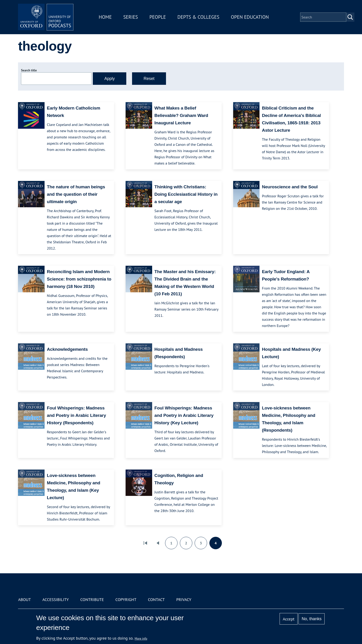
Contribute (92, 600)
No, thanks (312, 619)
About (24, 600)
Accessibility (55, 600)
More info (141, 638)
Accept (289, 619)
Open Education (250, 17)
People (158, 17)
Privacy (184, 600)
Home (105, 17)
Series (131, 17)
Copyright (126, 600)
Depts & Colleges (199, 17)
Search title (29, 70)
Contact (156, 600)
